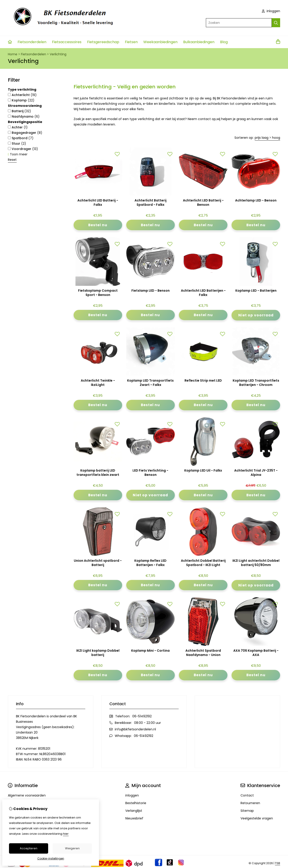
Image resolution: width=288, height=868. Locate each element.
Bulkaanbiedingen (199, 42)
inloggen (271, 11)
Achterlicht (22, 95)
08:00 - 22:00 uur (147, 723)
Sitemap (247, 811)
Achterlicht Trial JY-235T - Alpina (256, 473)
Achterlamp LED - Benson (256, 200)
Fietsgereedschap (103, 42)
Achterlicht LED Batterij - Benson (203, 203)
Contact (247, 796)
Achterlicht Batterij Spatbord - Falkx (151, 203)
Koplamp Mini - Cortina (150, 651)
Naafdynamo (24, 116)
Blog (224, 42)
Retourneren (250, 803)
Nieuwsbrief (134, 819)
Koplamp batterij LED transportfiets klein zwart (98, 473)
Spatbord (21, 138)
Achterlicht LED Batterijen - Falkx (203, 293)
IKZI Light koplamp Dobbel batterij (98, 653)
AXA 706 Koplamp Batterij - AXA (256, 653)
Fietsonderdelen (32, 42)
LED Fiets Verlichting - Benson (150, 473)
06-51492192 (142, 717)
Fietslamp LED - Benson (151, 291)
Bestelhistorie (136, 803)
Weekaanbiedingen (160, 42)
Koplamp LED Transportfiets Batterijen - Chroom (256, 383)
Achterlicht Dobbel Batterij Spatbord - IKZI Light (203, 563)
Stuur (17, 143)
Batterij (19, 111)
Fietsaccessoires (67, 42)
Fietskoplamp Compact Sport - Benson (98, 293)
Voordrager (23, 149)
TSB (278, 864)
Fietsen (131, 42)
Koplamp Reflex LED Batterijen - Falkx (150, 563)
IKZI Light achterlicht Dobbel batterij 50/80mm (256, 563)
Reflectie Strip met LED (203, 381)
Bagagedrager (25, 133)
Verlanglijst (134, 811)
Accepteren (29, 848)
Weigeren (72, 848)
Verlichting (58, 54)
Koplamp (21, 100)
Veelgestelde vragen (257, 819)
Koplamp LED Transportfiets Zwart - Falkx (150, 383)
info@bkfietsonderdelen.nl (135, 730)
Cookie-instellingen (51, 858)
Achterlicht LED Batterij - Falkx (98, 203)
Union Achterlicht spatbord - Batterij (98, 563)
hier (66, 834)
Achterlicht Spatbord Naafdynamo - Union (203, 653)
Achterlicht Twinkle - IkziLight (98, 383)
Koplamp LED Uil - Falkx (203, 471)
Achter (18, 127)
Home (13, 54)
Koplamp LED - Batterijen (256, 291)
